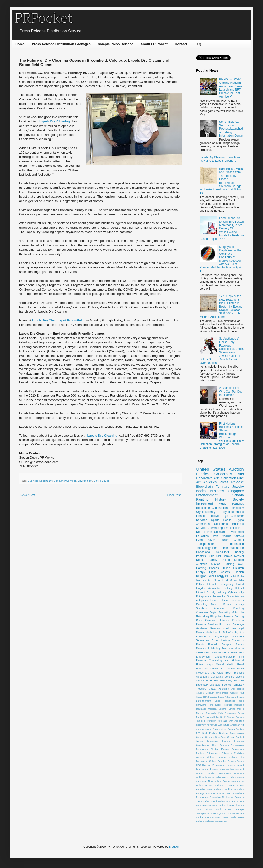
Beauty (239, 552)
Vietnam (209, 817)
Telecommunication (233, 648)
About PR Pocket (154, 44)
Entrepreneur (204, 596)
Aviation (240, 729)
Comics (227, 556)
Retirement (202, 669)
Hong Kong (214, 705)
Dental (200, 560)
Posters (201, 556)
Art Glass (214, 580)
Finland (211, 757)
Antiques (210, 482)
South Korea (223, 809)
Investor (231, 765)
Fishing (233, 757)
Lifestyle (214, 516)
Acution (200, 693)
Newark (212, 781)
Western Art (221, 821)
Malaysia (224, 769)
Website (200, 821)
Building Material (234, 588)
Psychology (221, 636)
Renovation (219, 596)
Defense (229, 677)
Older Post (174, 495)
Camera (200, 737)
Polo (221, 713)
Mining (232, 709)
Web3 (207, 652)
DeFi (199, 532)
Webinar (216, 652)
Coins (223, 737)
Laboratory (202, 685)
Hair (227, 660)
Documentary (203, 749)
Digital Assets (219, 572)
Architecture (223, 640)
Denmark (224, 745)
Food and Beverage (232, 624)
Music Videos (229, 777)
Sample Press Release (116, 44)
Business (217, 491)
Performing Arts (235, 632)
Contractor (238, 640)
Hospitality (226, 680)
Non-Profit (222, 552)
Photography (226, 584)
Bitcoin (226, 652)
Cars (199, 620)
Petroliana (238, 620)
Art (213, 673)
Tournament (203, 640)
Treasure (201, 689)
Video (199, 652)
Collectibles (223, 474)
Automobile (237, 548)
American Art (237, 725)
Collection (228, 478)
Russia (227, 604)
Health (227, 520)
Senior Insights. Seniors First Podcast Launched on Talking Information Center (231, 129)
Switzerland (203, 673)
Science (226, 685)
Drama (240, 697)
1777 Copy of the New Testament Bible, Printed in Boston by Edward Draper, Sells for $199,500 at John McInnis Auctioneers (221, 306)
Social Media (236, 669)
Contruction (212, 741)
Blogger (174, 847)
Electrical (226, 749)
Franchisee (229, 701)
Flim (242, 757)
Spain (230, 596)
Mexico (215, 604)
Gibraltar (222, 761)
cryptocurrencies (233, 512)
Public (241, 713)
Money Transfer (205, 773)
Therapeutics (203, 813)
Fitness (224, 620)
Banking (223, 733)
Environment (85, 481)
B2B (198, 733)
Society (238, 499)
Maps (210, 664)
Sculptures (221, 524)
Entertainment (207, 495)
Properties (230, 713)
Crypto (240, 520)
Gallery (213, 761)
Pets (210, 789)
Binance (229, 616)
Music (222, 504)
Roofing (215, 669)
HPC (198, 765)
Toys (225, 516)
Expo (217, 701)
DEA (205, 697)
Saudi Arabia (218, 801)
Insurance (201, 709)
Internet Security (206, 592)
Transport (211, 721)
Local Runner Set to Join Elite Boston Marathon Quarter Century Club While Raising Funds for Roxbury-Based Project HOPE (222, 228)
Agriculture (224, 725)
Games (240, 644)
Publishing (214, 648)
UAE (241, 564)
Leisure (214, 769)
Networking (203, 616)
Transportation (205, 544)
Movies (216, 564)
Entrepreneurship (225, 657)
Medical (239, 556)
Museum (201, 648)
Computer (211, 620)
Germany (215, 628)
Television (202, 608)
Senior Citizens (226, 805)
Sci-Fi (223, 717)
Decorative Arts (208, 478)
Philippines (216, 616)
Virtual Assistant (219, 689)
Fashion (239, 572)
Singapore (236, 491)
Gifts (235, 612)
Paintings (238, 504)
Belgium (210, 693)
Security (239, 604)
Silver (211, 540)
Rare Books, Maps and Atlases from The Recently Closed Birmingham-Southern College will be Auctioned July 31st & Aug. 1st (221, 181)
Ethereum (227, 753)
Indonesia (239, 705)
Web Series (237, 817)
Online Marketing (215, 785)
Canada (238, 495)
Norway (200, 713)
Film (241, 657)
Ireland (240, 765)
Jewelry (238, 487)
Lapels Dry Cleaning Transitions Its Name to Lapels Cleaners (220, 159)
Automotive (215, 588)
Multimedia (202, 777)
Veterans (222, 721)
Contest (234, 693)
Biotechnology (237, 733)
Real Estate (220, 548)
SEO (224, 669)
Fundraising (202, 761)
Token (226, 568)
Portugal (200, 793)
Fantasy (200, 757)
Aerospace (220, 608)
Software (220, 532)
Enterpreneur (213, 753)
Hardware (201, 705)
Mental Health (225, 664)
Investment (204, 503)
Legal (241, 628)
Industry (222, 592)
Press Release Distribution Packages (61, 44)
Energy (201, 572)
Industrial (239, 680)
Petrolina (201, 789)
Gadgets (227, 644)
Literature (215, 685)
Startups (240, 809)
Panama (231, 785)
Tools (213, 813)
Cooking (226, 741)
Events (200, 644)
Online (199, 785)
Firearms (222, 757)
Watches (201, 580)
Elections (216, 749)
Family (213, 560)
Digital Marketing (220, 612)
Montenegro (225, 773)
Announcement (204, 729)
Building (239, 616)
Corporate (239, 741)
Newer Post (28, 495)
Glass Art (231, 576)
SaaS (199, 801)
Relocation (215, 797)
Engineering (238, 749)
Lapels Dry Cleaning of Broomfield (58, 320)
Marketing (202, 604)
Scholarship (232, 801)
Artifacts (239, 536)
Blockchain (204, 487)
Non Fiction (223, 781)
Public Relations (204, 717)
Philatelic (219, 789)
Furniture (223, 487)
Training (229, 564)
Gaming (201, 568)
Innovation (221, 765)
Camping (210, 737)
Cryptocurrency (206, 512)
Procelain (211, 793)
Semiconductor (209, 805)
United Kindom (233, 560)
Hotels (200, 664)
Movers (200, 632)
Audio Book (224, 673)
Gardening (202, 628)
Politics (200, 584)
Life (242, 612)
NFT (241, 528)
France (214, 600)
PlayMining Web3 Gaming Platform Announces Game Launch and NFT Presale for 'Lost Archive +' (231, 88)
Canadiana (203, 552)
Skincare (239, 805)
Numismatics (237, 781)
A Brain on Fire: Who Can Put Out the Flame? (230, 391)
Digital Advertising (227, 697)
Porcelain (239, 789)
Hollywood (238, 660)
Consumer (202, 612)
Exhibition (239, 753)
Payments (211, 713)
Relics (216, 717)
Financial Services (207, 624)
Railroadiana (237, 793)
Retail (241, 664)
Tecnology (238, 685)
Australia (202, 564)
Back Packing (210, 733)
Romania (239, 797)
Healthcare (203, 508)
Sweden (240, 717)
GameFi (239, 540)
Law (233, 628)
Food (225, 580)
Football (213, 644)
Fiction (209, 680)
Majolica (212, 709)
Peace (241, 785)
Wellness (210, 821)
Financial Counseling (209, 660)
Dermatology (237, 745)
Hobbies (202, 474)
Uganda (221, 813)
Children (238, 568)
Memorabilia (237, 580)
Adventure (212, 725)
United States (101, 481)
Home (20, 44)
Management (237, 769)
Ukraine (231, 813)
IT (213, 765)
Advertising (216, 528)
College (231, 737)
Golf (217, 680)
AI (213, 640)
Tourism (224, 540)
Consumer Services (65, 481)
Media (240, 576)
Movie (209, 632)
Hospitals (227, 705)
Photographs (203, 636)
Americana (203, 524)
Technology (237, 508)
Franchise (231, 528)
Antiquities (202, 600)
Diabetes (213, 697)
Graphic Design (236, 761)
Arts (241, 474)
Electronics (238, 652)
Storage (231, 717)
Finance (201, 516)
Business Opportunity (40, 481)
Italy (198, 769)
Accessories (238, 689)
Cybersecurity (236, 592)
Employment (203, 657)
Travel (215, 536)
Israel (226, 628)
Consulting (217, 677)
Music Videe (215, 777)
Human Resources (232, 600)
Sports (215, 520)
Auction (236, 469)
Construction (220, 508)
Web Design (222, 817)
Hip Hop (207, 765)
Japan (205, 769)
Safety (206, 801)
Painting (202, 499)
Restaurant (228, 797)
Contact (181, 44)
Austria (231, 729)
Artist (224, 729)
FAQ (198, 44)
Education (202, 536)
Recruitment (202, 797)
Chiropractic (222, 693)
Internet (211, 584)
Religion (201, 576)
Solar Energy (216, 576)
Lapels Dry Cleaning (55, 121)
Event (200, 540)
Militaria (222, 709)
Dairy (215, 745)
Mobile (241, 709)
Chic (217, 737)
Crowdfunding (203, 745)
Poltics (229, 789)
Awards (226, 536)
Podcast (214, 568)
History (221, 499)
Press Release (232, 482)
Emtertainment (203, 701)
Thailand (200, 721)
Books (201, 491)
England (200, 753)
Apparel (216, 729)
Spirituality (238, 636)
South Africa (204, 809)
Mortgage (239, 773)
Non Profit (219, 632)
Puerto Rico (223, 793)
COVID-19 (214, 556)
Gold (241, 701)
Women (239, 596)
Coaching (238, 608)
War (231, 721)
